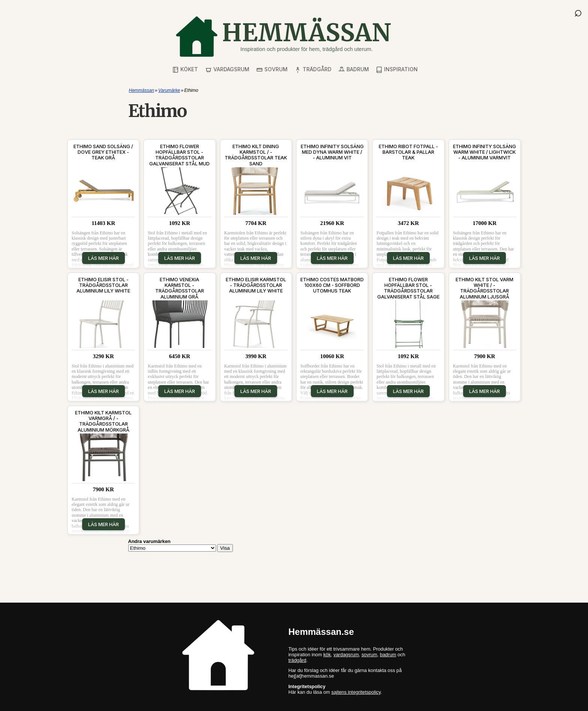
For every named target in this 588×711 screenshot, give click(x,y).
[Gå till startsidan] (283, 37)
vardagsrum (346, 655)
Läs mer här (103, 258)
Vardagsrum (227, 70)
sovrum (369, 655)
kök (327, 655)
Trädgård (313, 70)
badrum (388, 655)
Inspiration (397, 70)
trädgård (297, 660)
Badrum (354, 70)
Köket (185, 70)
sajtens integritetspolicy (356, 692)
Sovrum (272, 70)
